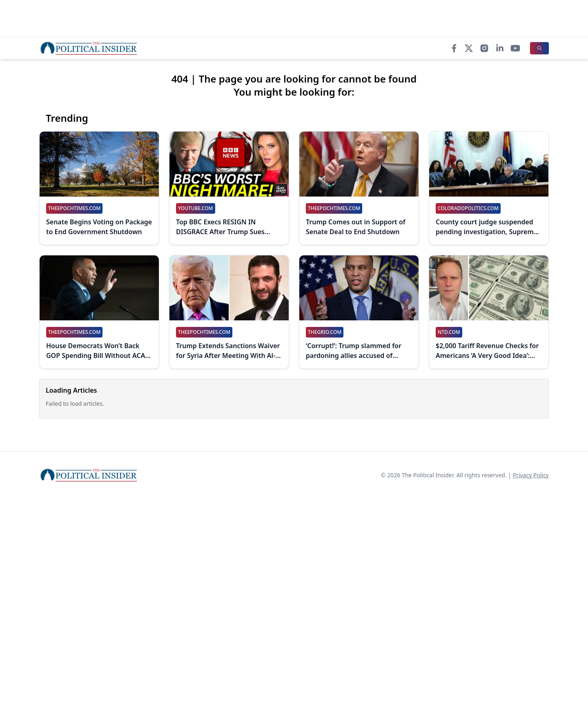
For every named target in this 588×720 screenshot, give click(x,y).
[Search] (539, 48)
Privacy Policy (531, 475)
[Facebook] (454, 48)
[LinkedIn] (500, 48)
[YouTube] (515, 48)
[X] (469, 48)
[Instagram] (484, 48)
